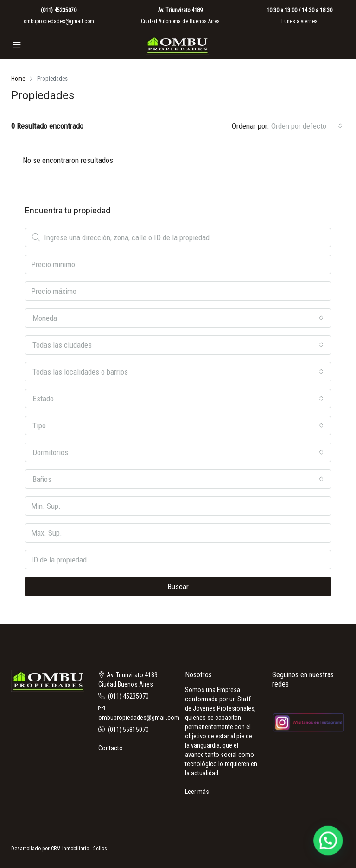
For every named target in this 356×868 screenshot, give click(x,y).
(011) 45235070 (59, 10)
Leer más (197, 792)
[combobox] (307, 126)
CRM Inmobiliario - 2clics (79, 849)
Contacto (111, 748)
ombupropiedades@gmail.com (59, 21)
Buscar (178, 587)
